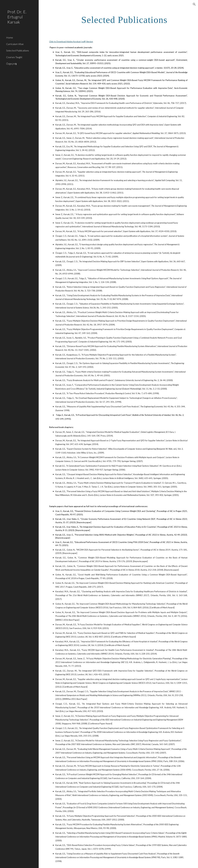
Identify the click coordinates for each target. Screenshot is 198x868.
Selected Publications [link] (18, 50)
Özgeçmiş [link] (11, 64)
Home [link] (10, 37)
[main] (124, 20)
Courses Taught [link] (14, 57)
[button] (194, 4)
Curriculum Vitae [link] (15, 44)
